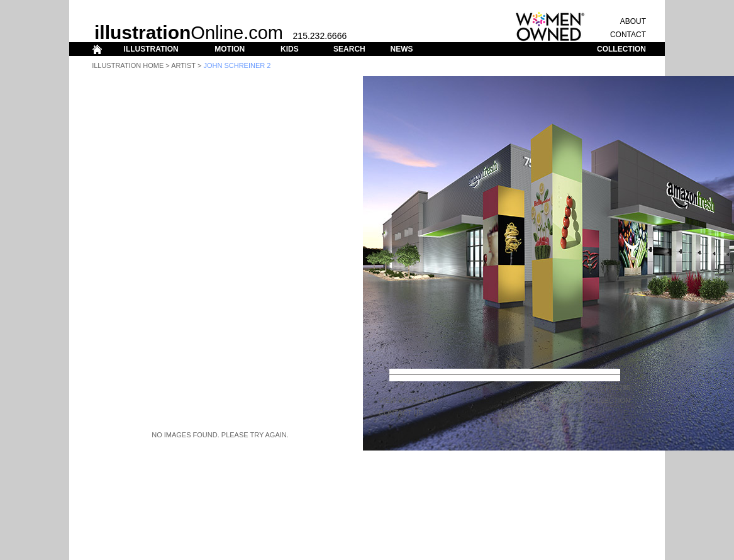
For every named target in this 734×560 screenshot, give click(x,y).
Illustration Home (128, 65)
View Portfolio (409, 400)
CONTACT (628, 35)
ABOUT (633, 21)
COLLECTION (621, 49)
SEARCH (349, 49)
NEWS (401, 49)
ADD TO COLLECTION (594, 400)
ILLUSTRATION (151, 49)
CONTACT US (401, 413)
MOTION (230, 49)
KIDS (290, 49)
